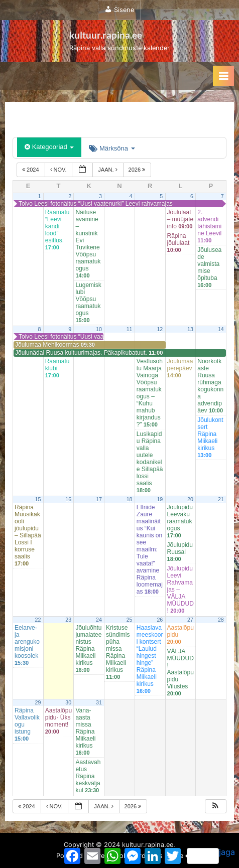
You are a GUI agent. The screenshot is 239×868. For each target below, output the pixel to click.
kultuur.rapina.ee (106, 35)
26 (160, 620)
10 (99, 329)
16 (68, 499)
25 (130, 620)
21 (221, 499)
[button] (215, 807)
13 (190, 329)
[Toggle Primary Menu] (223, 76)
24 (99, 620)
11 (130, 329)
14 (221, 329)
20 (190, 499)
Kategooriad (49, 147)
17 (99, 499)
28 (221, 620)
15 (38, 499)
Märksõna (112, 148)
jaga (211, 855)
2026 (138, 170)
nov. (59, 170)
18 (130, 499)
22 (38, 620)
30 (68, 702)
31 (99, 702)
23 (68, 620)
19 (160, 499)
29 (38, 702)
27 (190, 620)
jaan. (108, 170)
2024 (31, 170)
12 (160, 329)
